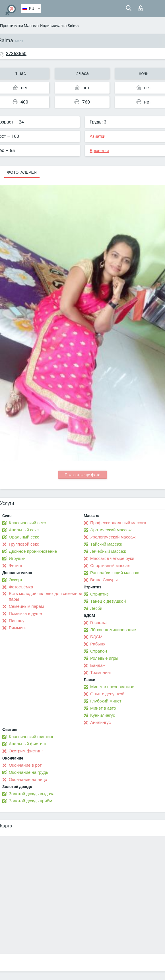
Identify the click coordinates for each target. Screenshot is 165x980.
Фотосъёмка (21, 587)
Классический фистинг (31, 737)
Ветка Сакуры (104, 580)
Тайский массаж (106, 544)
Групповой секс (24, 544)
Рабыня (98, 644)
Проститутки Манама (19, 26)
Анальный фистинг (28, 744)
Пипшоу (17, 621)
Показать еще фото (82, 475)
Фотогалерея (22, 172)
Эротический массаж (111, 530)
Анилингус (100, 722)
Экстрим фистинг (26, 751)
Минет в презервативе (112, 687)
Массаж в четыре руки (112, 558)
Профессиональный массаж (118, 523)
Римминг (17, 628)
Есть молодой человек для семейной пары (46, 596)
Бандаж (98, 665)
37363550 (16, 53)
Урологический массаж (113, 537)
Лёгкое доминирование (113, 630)
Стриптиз (99, 594)
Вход (141, 8)
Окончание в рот (25, 765)
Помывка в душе (25, 613)
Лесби (96, 608)
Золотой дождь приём (30, 801)
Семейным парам (26, 606)
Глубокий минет (106, 701)
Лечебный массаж (108, 551)
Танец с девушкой (108, 601)
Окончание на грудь (28, 772)
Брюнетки (99, 151)
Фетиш (16, 566)
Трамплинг (101, 673)
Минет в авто (103, 708)
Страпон (99, 651)
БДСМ (96, 637)
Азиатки (97, 136)
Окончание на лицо (28, 779)
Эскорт (16, 580)
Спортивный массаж (110, 566)
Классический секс (27, 523)
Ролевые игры (104, 658)
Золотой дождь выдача (32, 794)
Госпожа (98, 623)
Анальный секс (24, 530)
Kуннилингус (103, 715)
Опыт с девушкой (107, 694)
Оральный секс (24, 537)
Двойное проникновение (33, 551)
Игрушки (17, 558)
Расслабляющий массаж (115, 573)
